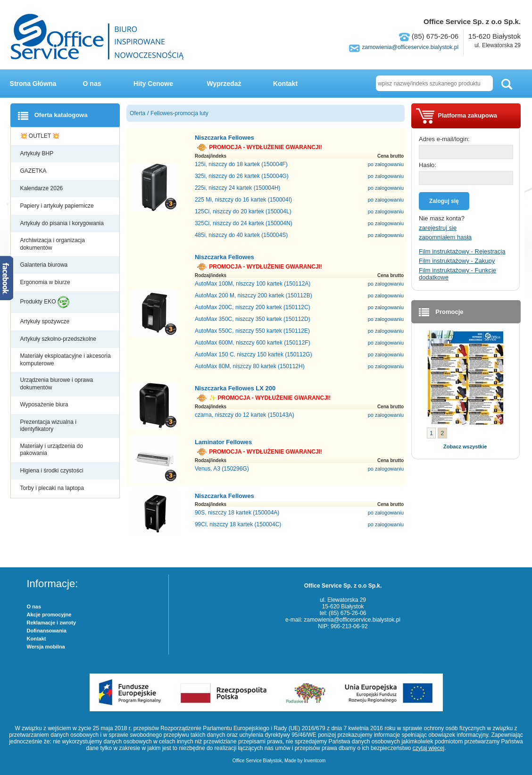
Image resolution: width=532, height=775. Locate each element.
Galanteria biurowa (45, 265)
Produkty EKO (45, 302)
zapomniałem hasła (445, 237)
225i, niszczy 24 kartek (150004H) (237, 188)
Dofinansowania (47, 631)
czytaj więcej (428, 748)
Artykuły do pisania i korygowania (63, 223)
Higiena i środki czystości (53, 471)
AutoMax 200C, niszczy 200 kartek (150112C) (253, 307)
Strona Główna (33, 84)
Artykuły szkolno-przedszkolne (59, 339)
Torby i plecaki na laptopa (54, 488)
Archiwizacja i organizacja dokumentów (53, 244)
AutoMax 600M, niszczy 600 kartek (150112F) (253, 343)
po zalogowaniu (386, 164)
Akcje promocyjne (49, 615)
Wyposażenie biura (45, 404)
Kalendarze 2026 (42, 188)
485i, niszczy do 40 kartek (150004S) (241, 235)
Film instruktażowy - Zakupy (457, 261)
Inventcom (315, 761)
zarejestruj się (438, 228)
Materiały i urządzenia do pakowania (52, 450)
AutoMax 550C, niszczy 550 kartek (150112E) (252, 331)
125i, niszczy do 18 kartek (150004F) (241, 164)
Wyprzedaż (224, 84)
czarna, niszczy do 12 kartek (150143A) (245, 415)
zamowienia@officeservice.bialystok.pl (410, 47)
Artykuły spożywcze (46, 321)
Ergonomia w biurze (46, 282)
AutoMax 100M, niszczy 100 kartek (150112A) (253, 284)
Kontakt (285, 84)
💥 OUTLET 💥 (41, 136)
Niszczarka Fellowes (224, 138)
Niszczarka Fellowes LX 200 (235, 388)
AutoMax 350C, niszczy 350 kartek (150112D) (253, 319)
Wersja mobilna (46, 647)
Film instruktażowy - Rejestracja (462, 251)
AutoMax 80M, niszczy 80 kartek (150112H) (250, 366)
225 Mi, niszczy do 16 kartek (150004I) (243, 200)
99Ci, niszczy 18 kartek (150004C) (238, 524)
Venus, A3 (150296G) (222, 469)
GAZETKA (34, 171)
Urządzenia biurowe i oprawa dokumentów (57, 384)
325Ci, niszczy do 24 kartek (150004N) (244, 223)
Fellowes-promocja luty (179, 113)
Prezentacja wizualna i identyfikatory (48, 426)
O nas (92, 84)
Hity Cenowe (153, 84)
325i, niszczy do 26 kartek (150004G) (242, 176)
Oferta (137, 113)
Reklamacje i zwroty (52, 623)
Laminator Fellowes (223, 442)
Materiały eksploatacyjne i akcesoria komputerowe (66, 360)
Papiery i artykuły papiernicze (58, 206)
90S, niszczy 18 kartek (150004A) (237, 513)
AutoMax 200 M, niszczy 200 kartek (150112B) (254, 295)
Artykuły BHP (38, 153)
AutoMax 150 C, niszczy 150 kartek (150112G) (254, 354)
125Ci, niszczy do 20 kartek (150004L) (243, 211)
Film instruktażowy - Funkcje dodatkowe (457, 274)
